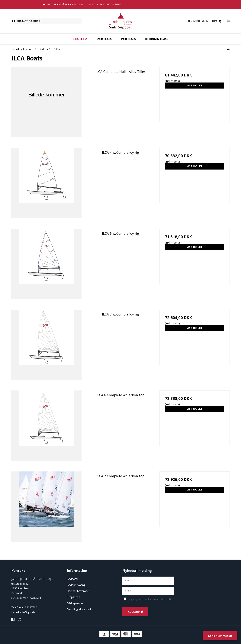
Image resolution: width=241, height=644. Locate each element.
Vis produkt (195, 85)
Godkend (134, 612)
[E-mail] (148, 590)
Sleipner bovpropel (78, 591)
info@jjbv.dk (28, 612)
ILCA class (80, 39)
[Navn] (148, 580)
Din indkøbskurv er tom (205, 21)
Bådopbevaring (76, 585)
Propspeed (73, 597)
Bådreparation (76, 603)
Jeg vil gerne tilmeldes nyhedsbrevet (151, 599)
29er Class (104, 39)
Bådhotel (72, 579)
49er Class (128, 39)
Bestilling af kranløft (79, 609)
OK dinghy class (156, 39)
